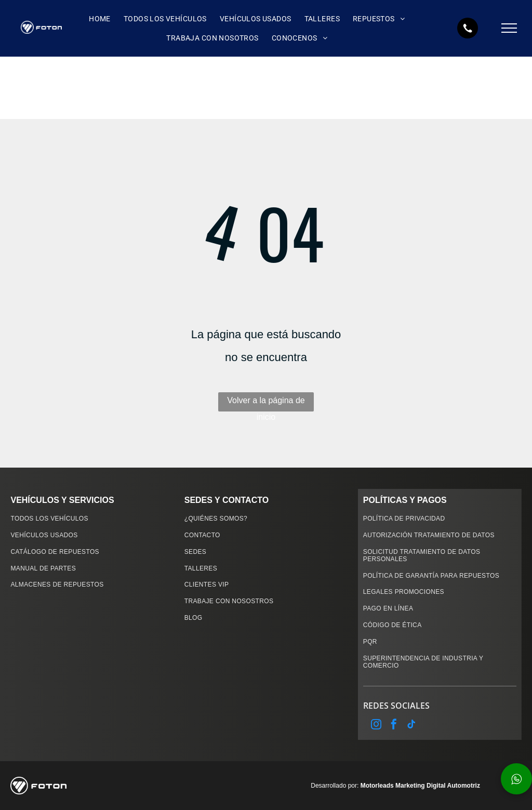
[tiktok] (411, 726)
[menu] (509, 28)
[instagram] (376, 726)
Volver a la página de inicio (266, 404)
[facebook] (394, 726)
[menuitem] (98, 19)
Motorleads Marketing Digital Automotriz (420, 786)
